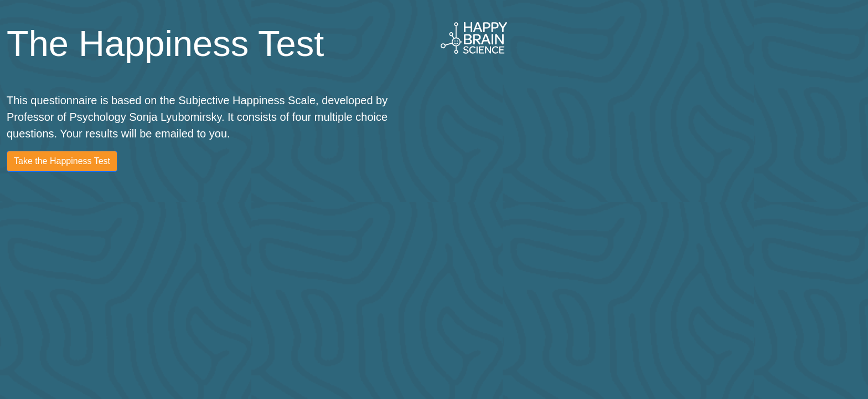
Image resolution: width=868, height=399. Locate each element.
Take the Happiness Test (62, 161)
